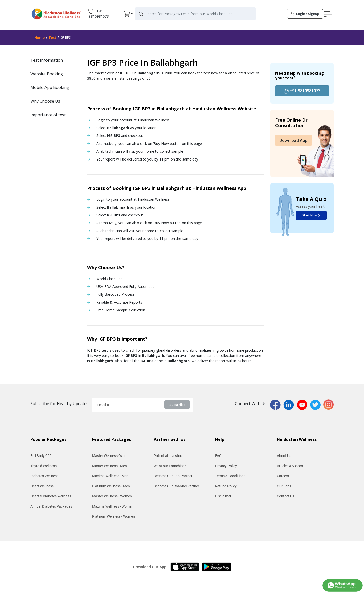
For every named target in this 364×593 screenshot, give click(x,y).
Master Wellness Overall (111, 456)
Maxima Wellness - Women (113, 506)
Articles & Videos (290, 466)
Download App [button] (293, 140)
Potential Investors (168, 456)
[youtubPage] (303, 404)
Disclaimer (223, 496)
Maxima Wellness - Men (110, 476)
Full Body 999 (41, 456)
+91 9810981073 (302, 91)
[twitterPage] (317, 404)
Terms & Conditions (230, 476)
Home (40, 38)
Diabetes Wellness (44, 476)
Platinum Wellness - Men (111, 486)
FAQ (218, 456)
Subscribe (177, 405)
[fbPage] (277, 404)
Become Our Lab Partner (173, 476)
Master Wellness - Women (112, 496)
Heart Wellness (42, 486)
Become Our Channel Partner (176, 486)
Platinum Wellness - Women (113, 516)
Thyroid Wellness (43, 466)
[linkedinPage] (290, 404)
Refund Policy (226, 486)
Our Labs (284, 486)
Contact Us (286, 496)
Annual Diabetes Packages (51, 506)
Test (52, 38)
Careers (283, 476)
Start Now (311, 215)
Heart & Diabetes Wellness (51, 496)
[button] (272, 15)
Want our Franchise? (170, 466)
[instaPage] (328, 404)
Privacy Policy (226, 466)
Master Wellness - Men (109, 466)
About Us (284, 456)
